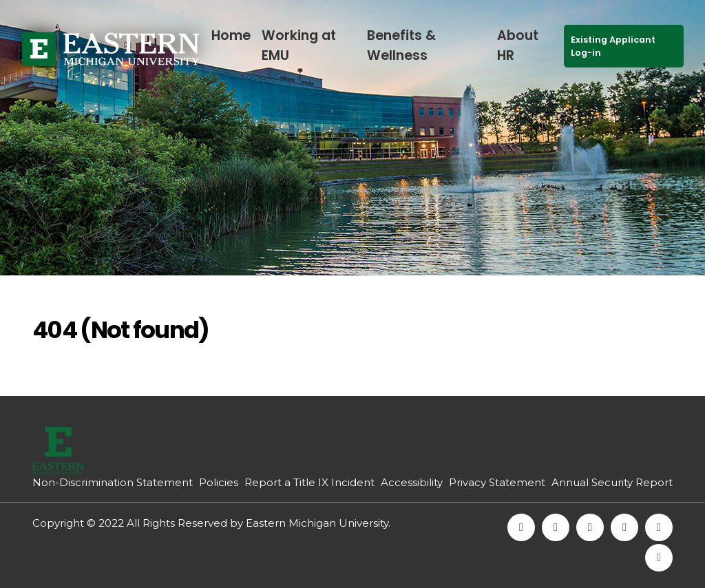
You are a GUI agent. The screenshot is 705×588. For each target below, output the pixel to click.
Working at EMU (299, 45)
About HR (518, 45)
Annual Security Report (612, 482)
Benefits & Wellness (401, 45)
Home (231, 35)
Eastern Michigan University (317, 523)
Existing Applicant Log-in (613, 46)
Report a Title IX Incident (309, 482)
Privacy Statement (497, 482)
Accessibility (412, 482)
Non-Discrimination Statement (113, 482)
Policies (219, 482)
